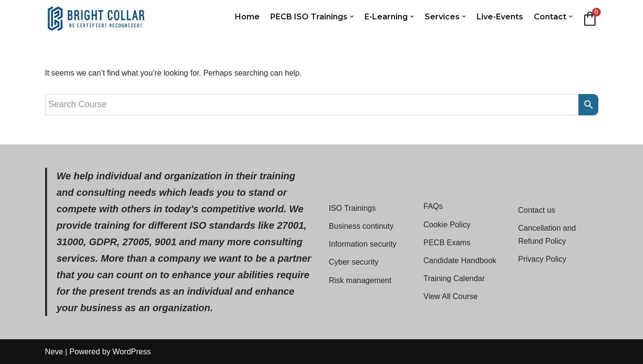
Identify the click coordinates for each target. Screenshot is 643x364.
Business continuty (361, 226)
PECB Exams (447, 243)
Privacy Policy (543, 259)
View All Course (451, 296)
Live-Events (500, 17)
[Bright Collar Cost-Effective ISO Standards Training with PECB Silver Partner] (96, 19)
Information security (363, 244)
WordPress (132, 352)
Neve (54, 352)
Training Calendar (454, 278)
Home (247, 17)
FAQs (433, 206)
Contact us (537, 210)
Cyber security (354, 262)
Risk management (360, 280)
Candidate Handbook (460, 261)
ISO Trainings (353, 208)
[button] (352, 16)
